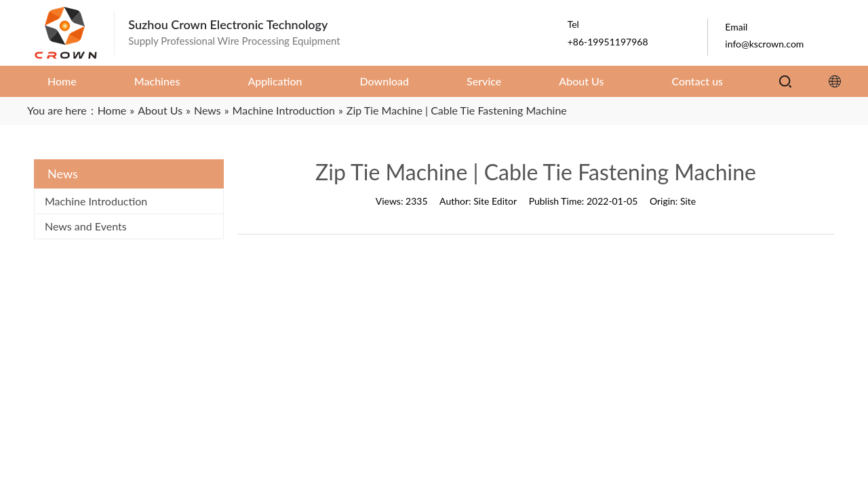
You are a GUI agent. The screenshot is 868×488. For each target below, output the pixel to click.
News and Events (86, 226)
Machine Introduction (96, 201)
